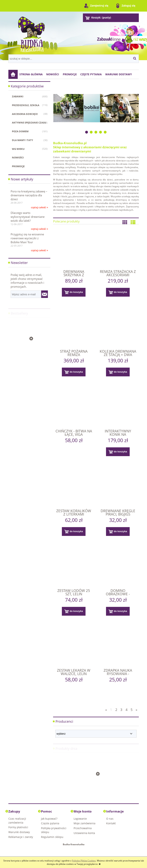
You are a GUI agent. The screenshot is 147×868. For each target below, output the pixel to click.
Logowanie (80, 819)
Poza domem (20, 131)
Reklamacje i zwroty (21, 837)
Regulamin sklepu (52, 837)
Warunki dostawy (19, 832)
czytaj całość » (39, 207)
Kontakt (111, 823)
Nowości (18, 157)
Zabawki (18, 96)
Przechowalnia (83, 828)
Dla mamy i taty (22, 140)
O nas (110, 819)
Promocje (18, 166)
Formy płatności (18, 827)
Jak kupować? (49, 819)
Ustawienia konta (84, 833)
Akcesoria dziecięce (25, 114)
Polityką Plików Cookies (84, 861)
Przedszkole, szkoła (26, 105)
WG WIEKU (18, 149)
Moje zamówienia (84, 823)
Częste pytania (50, 823)
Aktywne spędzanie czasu (29, 123)
